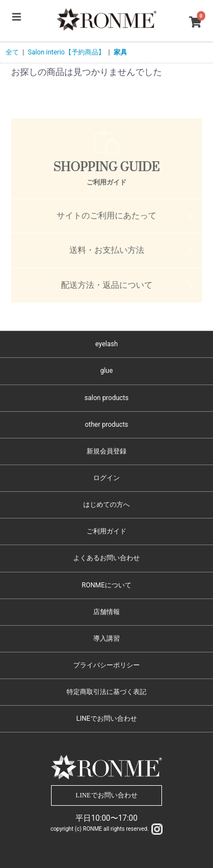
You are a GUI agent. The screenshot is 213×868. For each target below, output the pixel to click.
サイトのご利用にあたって (106, 216)
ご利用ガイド (106, 531)
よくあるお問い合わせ (106, 558)
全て (12, 52)
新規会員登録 (106, 451)
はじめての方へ (106, 505)
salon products (106, 398)
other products (106, 425)
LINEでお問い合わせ (106, 719)
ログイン (106, 478)
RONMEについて (106, 585)
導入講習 (106, 638)
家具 (120, 52)
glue (107, 371)
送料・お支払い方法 (107, 250)
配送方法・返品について (107, 285)
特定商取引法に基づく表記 (106, 692)
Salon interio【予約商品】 (66, 52)
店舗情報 (106, 612)
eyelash (107, 344)
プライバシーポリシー (106, 665)
